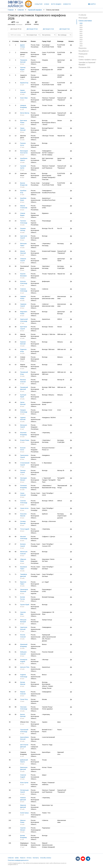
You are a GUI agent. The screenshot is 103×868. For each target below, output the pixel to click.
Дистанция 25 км (32, 29)
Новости (67, 4)
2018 (81, 40)
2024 (81, 27)
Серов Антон (24, 508)
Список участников (85, 21)
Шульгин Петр (25, 667)
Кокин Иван (24, 98)
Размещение (83, 54)
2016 (81, 44)
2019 (81, 38)
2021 (81, 33)
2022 (81, 31)
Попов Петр (24, 699)
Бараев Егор (24, 83)
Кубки (47, 4)
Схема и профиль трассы (87, 60)
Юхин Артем (24, 783)
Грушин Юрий (25, 605)
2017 (81, 42)
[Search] (17, 35)
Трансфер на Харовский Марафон (87, 64)
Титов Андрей (25, 529)
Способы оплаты (46, 858)
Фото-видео (56, 4)
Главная (11, 10)
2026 (81, 23)
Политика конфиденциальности (18, 860)
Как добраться (84, 51)
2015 (81, 46)
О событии (82, 15)
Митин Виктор (25, 113)
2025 (81, 25)
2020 (81, 36)
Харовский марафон (35, 10)
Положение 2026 (84, 67)
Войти (92, 4)
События (39, 4)
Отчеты (81, 57)
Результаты (83, 48)
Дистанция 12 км (48, 29)
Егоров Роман (25, 440)
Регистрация (83, 18)
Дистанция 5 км (65, 29)
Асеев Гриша (24, 813)
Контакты (36, 858)
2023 (81, 29)
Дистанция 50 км (16, 29)
